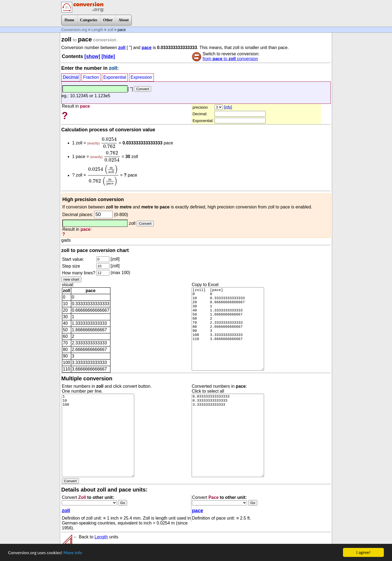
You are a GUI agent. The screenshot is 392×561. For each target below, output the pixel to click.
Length (97, 30)
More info (73, 553)
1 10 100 (98, 435)
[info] (228, 107)
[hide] (108, 56)
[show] (92, 56)
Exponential (115, 77)
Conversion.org (74, 30)
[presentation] (109, 143)
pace (146, 48)
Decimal (71, 77)
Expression (141, 77)
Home (69, 20)
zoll (110, 30)
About (123, 20)
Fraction (91, 77)
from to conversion (230, 59)
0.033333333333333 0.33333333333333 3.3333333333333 (228, 435)
